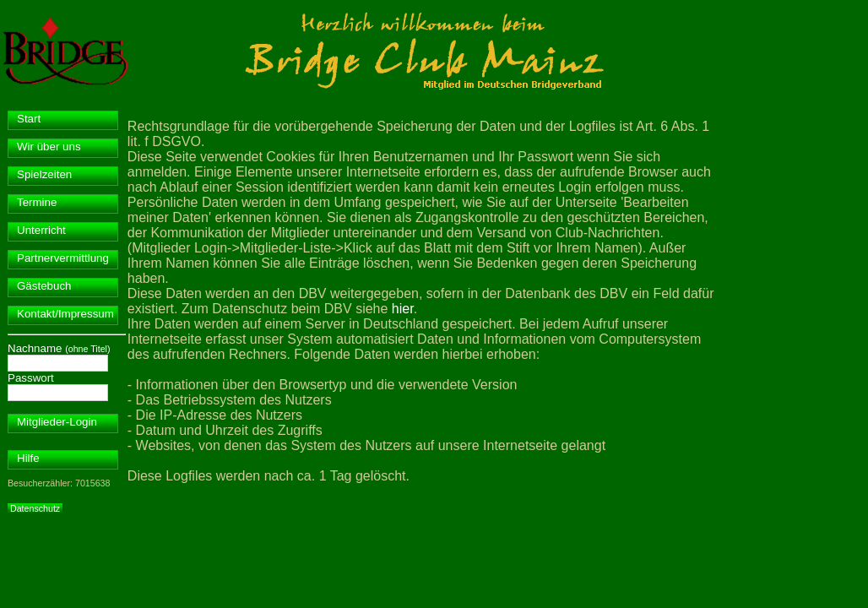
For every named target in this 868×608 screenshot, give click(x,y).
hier (403, 309)
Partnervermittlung (63, 258)
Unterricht (41, 230)
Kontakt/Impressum (65, 314)
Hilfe (28, 458)
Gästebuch (44, 286)
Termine (37, 202)
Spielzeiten (44, 174)
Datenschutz (35, 508)
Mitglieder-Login (57, 422)
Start (29, 119)
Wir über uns (49, 147)
